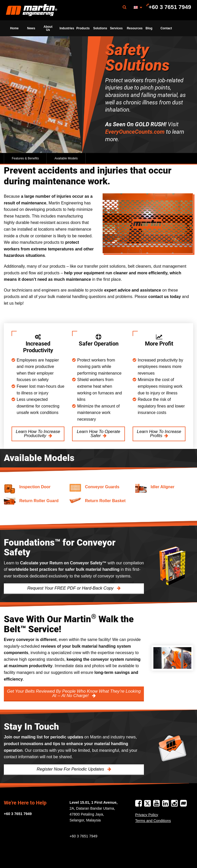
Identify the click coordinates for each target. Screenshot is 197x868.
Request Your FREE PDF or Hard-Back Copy (71, 588)
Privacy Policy (147, 815)
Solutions (100, 28)
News (31, 28)
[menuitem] (32, 10)
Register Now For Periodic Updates (71, 769)
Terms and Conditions (153, 821)
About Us (48, 28)
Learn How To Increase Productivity (38, 434)
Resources (134, 28)
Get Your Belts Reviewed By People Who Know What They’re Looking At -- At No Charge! (74, 693)
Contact (166, 28)
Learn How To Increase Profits (159, 434)
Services (116, 28)
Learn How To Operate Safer (98, 434)
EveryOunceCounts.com (135, 132)
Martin (32, 10)
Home (14, 28)
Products (83, 28)
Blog (149, 28)
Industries (66, 28)
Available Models (66, 158)
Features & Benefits (25, 158)
